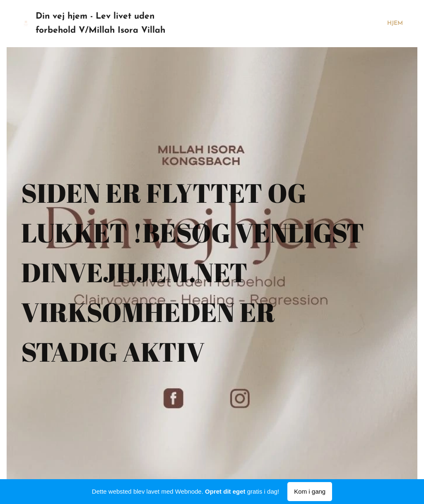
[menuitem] (393, 24)
